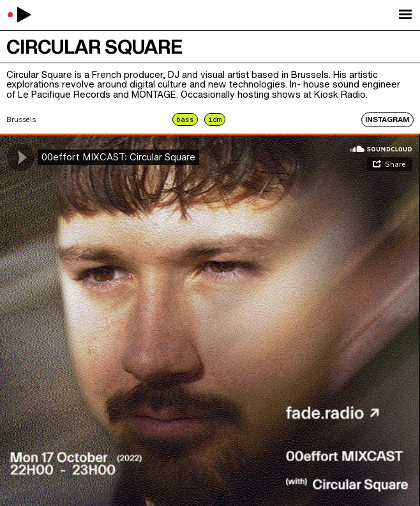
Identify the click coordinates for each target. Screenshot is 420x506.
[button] (405, 15)
